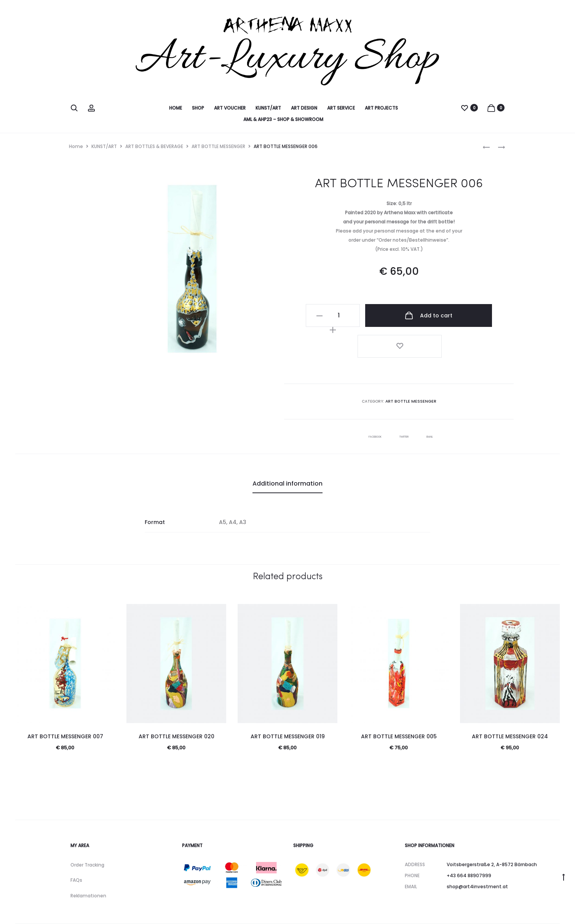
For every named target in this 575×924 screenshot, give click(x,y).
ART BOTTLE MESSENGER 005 (399, 702)
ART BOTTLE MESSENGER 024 (510, 702)
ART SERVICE (341, 108)
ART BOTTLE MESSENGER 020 (176, 702)
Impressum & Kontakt (135, 907)
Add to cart (419, 315)
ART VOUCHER (230, 108)
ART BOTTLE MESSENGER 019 (288, 702)
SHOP (198, 108)
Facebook (369, 402)
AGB (90, 907)
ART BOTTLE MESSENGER (218, 146)
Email (438, 402)
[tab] (287, 449)
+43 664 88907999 (469, 841)
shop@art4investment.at (477, 852)
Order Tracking (87, 830)
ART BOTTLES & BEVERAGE (154, 146)
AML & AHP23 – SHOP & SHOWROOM (283, 119)
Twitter (406, 402)
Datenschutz (190, 907)
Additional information (287, 449)
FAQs (76, 846)
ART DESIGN (304, 108)
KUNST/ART (268, 108)
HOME (176, 108)
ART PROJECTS (381, 108)
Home (76, 146)
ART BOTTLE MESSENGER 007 (65, 702)
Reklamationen (88, 861)
